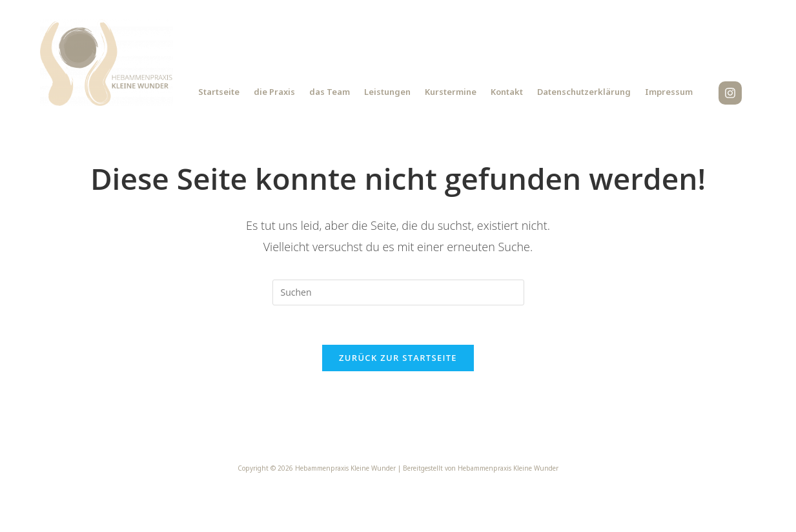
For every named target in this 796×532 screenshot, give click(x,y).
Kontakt (507, 92)
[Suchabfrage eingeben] (398, 292)
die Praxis (274, 92)
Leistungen (387, 92)
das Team (330, 92)
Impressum (669, 92)
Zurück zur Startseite (398, 358)
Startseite (219, 92)
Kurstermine (451, 92)
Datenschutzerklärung (584, 92)
